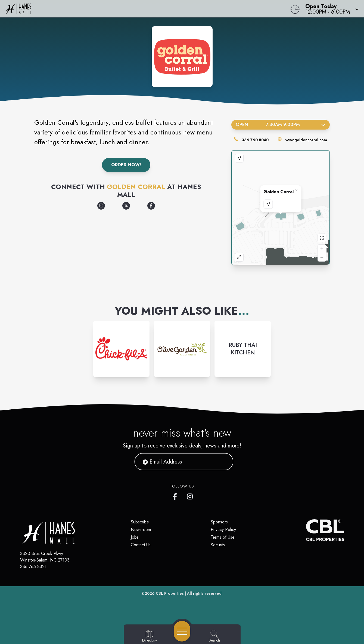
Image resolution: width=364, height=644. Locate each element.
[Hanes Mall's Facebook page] (176, 495)
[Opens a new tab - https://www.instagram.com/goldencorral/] (101, 206)
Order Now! (126, 165)
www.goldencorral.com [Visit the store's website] (306, 140)
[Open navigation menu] (182, 631)
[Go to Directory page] (150, 636)
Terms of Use (223, 537)
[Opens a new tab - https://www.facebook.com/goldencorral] (151, 206)
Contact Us (141, 545)
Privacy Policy (223, 530)
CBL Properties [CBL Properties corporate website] (170, 593)
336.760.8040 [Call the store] (255, 140)
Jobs (135, 537)
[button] (330, 9)
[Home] (138, 9)
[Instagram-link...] (121, 349)
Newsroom (141, 530)
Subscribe (140, 522)
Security (218, 545)
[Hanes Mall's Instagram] (190, 495)
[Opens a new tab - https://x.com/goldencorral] (126, 206)
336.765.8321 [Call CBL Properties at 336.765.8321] (33, 567)
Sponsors (219, 522)
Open (281, 125)
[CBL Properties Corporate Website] (306, 530)
